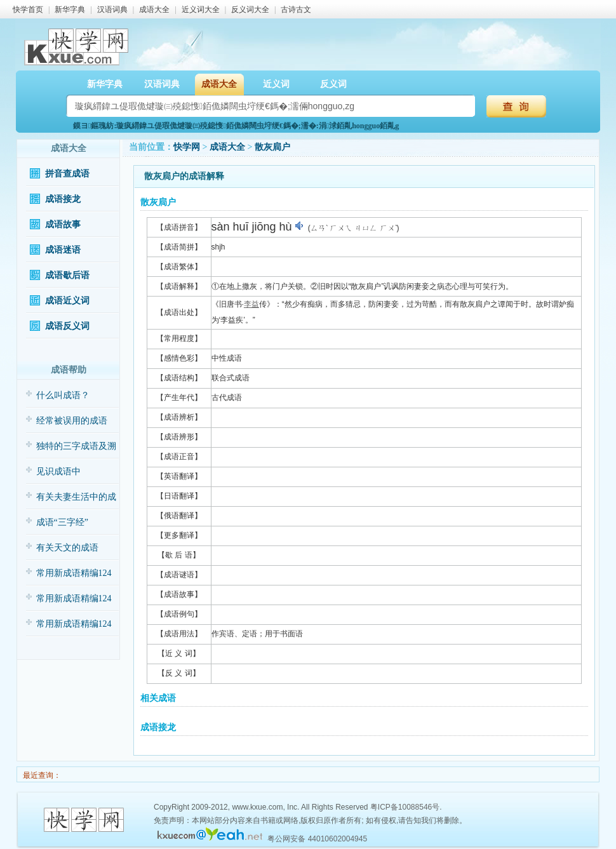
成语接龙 (63, 199)
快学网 (187, 147)
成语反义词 (67, 326)
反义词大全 (250, 10)
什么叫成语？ (63, 395)
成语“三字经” (62, 522)
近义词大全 (201, 10)
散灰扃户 (272, 147)
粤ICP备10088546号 (405, 807)
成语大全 (154, 10)
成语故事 (63, 224)
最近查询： (41, 775)
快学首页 (28, 10)
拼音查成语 (67, 174)
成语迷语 (63, 250)
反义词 (333, 84)
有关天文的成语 (67, 548)
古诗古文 (296, 10)
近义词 (276, 84)
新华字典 (70, 10)
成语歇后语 (67, 275)
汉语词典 (112, 10)
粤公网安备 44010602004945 (317, 839)
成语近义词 (67, 301)
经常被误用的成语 (72, 421)
